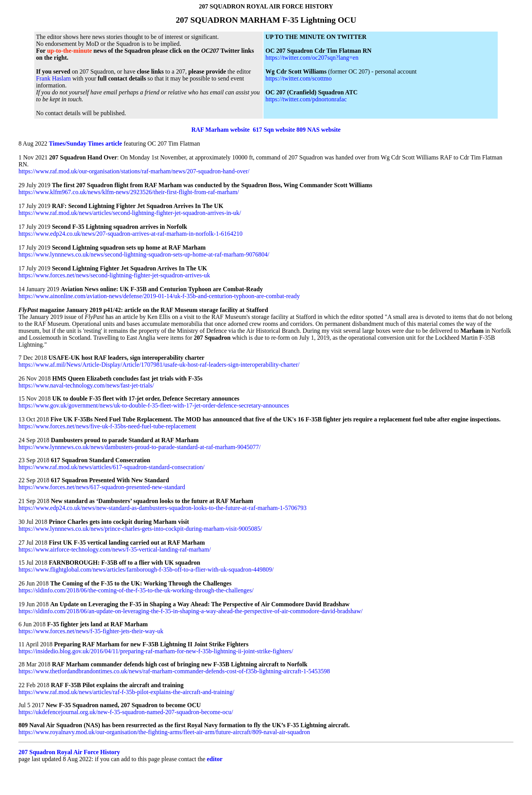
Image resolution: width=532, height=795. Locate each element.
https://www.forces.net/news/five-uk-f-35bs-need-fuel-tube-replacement (107, 426)
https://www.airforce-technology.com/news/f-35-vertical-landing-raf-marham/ (115, 549)
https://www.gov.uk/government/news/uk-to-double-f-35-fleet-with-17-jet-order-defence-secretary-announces (154, 405)
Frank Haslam (54, 78)
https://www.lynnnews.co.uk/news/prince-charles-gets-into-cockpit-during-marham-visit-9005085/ (140, 529)
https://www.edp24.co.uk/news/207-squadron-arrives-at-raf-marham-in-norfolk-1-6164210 (130, 234)
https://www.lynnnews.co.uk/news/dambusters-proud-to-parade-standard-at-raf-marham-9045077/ (140, 447)
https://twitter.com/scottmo (299, 78)
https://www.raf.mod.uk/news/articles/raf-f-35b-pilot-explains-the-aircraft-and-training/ (126, 692)
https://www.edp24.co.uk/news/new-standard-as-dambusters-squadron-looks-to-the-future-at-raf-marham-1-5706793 (163, 508)
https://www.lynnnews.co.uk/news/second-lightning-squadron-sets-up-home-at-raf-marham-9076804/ (144, 254)
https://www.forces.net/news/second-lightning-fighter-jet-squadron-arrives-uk (114, 275)
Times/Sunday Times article (86, 143)
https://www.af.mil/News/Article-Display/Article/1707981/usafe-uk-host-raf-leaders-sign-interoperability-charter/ (159, 365)
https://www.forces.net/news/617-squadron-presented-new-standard (102, 487)
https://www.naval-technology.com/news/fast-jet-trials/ (86, 385)
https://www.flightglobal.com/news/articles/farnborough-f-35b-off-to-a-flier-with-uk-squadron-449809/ (146, 569)
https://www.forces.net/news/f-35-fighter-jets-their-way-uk (91, 631)
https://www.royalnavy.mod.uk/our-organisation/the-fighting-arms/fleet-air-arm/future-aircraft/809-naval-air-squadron (164, 732)
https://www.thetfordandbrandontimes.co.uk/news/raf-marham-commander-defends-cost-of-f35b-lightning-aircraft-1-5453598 (174, 671)
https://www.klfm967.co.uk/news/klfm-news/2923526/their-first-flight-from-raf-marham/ (129, 192)
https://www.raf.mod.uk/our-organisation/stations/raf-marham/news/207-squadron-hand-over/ (134, 171)
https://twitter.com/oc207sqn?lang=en (312, 58)
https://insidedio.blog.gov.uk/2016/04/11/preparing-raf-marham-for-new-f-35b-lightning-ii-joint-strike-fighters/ (156, 651)
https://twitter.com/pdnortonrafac (306, 99)
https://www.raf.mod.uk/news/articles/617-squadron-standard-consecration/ (112, 467)
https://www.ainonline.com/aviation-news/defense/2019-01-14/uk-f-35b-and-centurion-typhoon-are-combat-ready (159, 296)
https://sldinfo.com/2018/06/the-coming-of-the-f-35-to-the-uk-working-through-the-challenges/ (136, 590)
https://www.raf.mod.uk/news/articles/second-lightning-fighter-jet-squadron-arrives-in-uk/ (130, 213)
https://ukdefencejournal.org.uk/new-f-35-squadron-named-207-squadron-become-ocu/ (126, 712)
